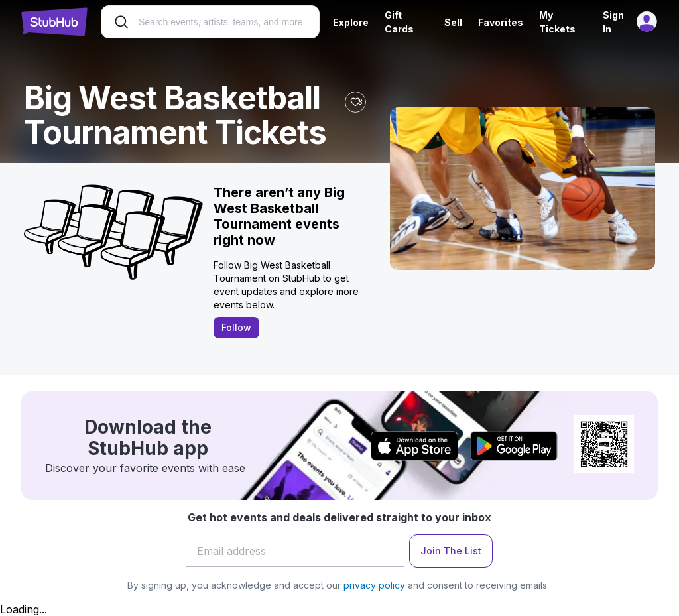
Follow (236, 327)
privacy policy (374, 585)
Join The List (451, 551)
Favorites (501, 22)
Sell (453, 22)
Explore (351, 22)
